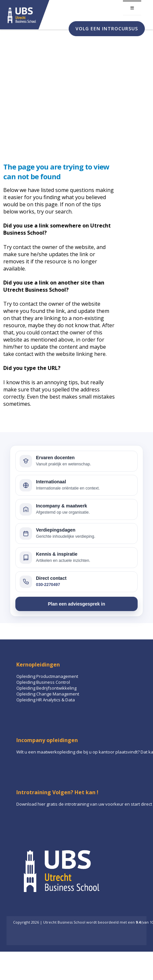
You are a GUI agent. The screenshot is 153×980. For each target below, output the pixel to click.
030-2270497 (48, 585)
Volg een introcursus (107, 29)
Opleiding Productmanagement (47, 676)
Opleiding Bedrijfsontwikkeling (46, 688)
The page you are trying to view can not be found (56, 171)
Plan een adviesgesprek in (76, 604)
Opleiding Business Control (43, 682)
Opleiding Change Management (48, 694)
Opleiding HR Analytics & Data (46, 700)
